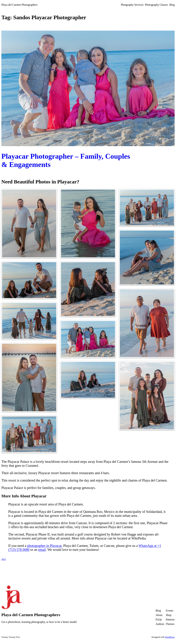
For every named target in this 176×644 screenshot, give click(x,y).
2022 (4, 559)
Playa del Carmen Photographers (19, 5)
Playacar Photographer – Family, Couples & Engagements (66, 160)
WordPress (170, 637)
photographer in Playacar (44, 546)
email (42, 550)
